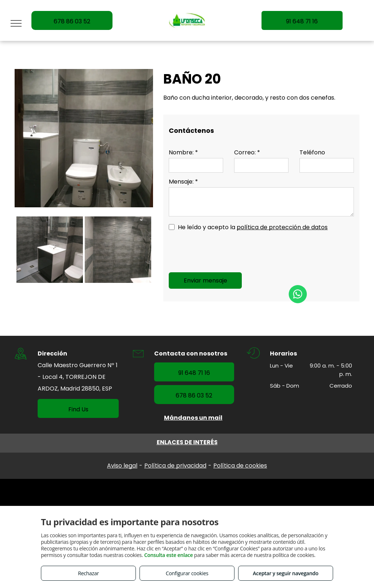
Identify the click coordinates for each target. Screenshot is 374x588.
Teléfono (312, 152)
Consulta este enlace (169, 555)
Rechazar (88, 573)
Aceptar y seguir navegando (285, 573)
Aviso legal (122, 466)
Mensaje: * (183, 182)
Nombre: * (183, 152)
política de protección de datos (282, 227)
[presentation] (224, 251)
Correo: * (247, 152)
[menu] (16, 23)
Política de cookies (240, 466)
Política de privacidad (175, 466)
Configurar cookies (187, 573)
